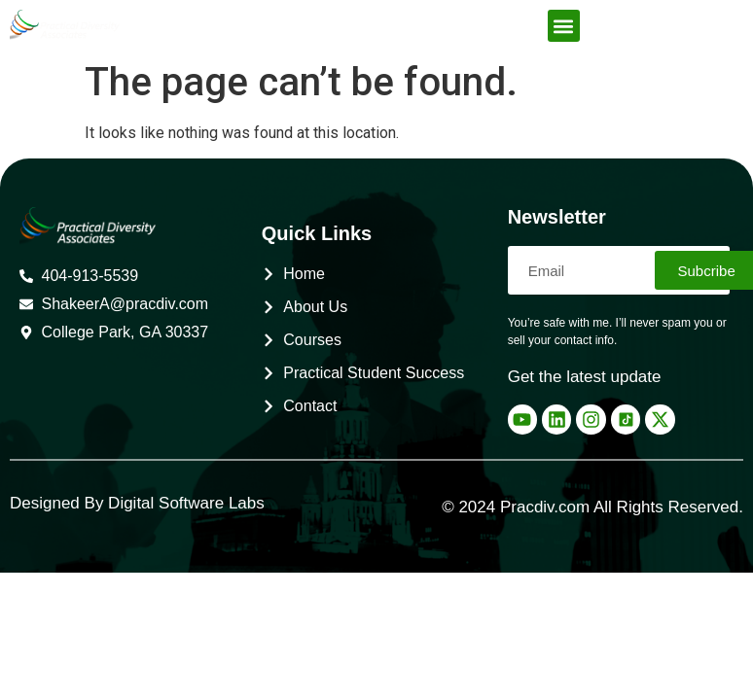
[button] (564, 26)
